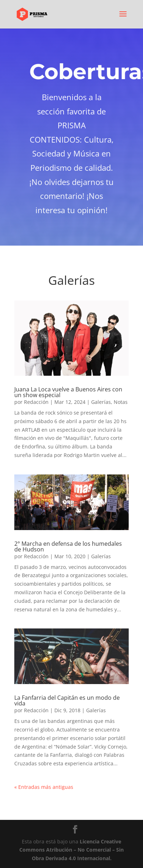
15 (103, 514)
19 (53, 523)
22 (72, 523)
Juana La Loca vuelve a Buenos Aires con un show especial (68, 392)
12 (85, 514)
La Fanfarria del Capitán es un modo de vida (67, 700)
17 (115, 514)
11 (79, 514)
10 (73, 514)
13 (91, 514)
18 (121, 514)
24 (84, 523)
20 (60, 523)
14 (97, 514)
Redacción (36, 402)
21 (66, 523)
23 (78, 523)
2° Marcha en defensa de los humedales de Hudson (68, 546)
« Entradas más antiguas (44, 787)
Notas (121, 402)
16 (109, 514)
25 (90, 523)
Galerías (101, 402)
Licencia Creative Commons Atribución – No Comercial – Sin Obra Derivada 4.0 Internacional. (71, 850)
